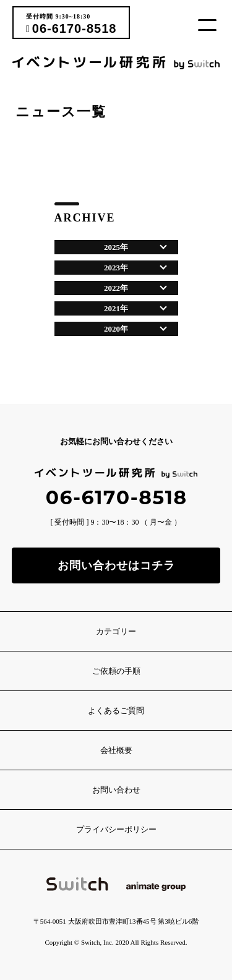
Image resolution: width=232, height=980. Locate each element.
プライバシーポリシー (116, 829)
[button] (212, 25)
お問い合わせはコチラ (116, 565)
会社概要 (116, 750)
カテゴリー (116, 631)
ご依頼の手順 (116, 671)
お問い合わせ (116, 790)
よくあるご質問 (116, 711)
